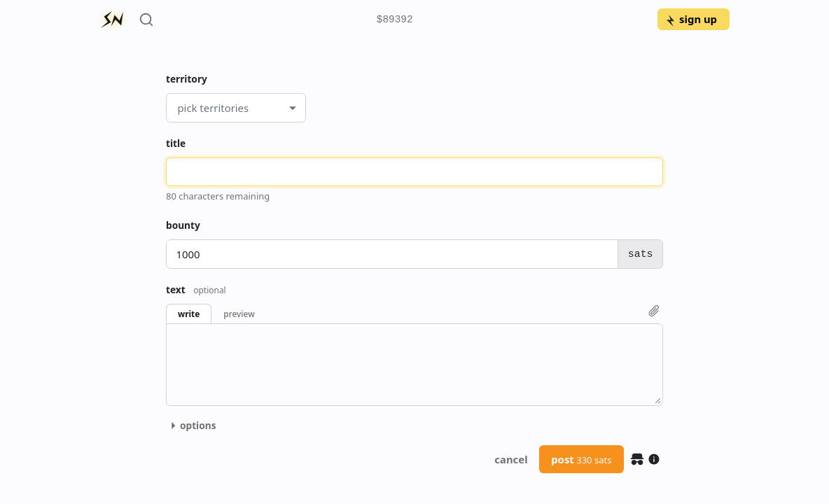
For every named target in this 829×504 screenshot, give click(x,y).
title (176, 143)
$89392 (395, 20)
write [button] (189, 314)
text (196, 289)
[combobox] (177, 108)
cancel (511, 459)
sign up (691, 19)
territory (187, 79)
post (581, 459)
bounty (183, 225)
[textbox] (415, 365)
